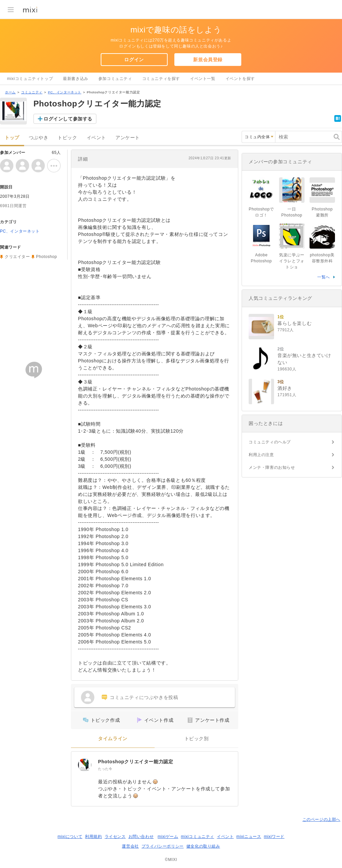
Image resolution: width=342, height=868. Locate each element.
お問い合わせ (141, 837)
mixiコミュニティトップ (30, 79)
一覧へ (324, 277)
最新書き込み (76, 79)
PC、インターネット (65, 92)
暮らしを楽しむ (294, 323)
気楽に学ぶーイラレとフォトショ (292, 261)
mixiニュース (249, 837)
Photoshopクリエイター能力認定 (136, 762)
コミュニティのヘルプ (270, 442)
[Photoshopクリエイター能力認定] (85, 765)
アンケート (128, 138)
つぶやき (38, 138)
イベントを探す (240, 79)
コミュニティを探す (161, 79)
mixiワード (274, 837)
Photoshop (47, 257)
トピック (67, 138)
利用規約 (93, 837)
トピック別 (197, 739)
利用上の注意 (261, 455)
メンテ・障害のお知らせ (272, 467)
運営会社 (130, 846)
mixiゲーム (168, 837)
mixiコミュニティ (198, 837)
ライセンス (115, 837)
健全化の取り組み (203, 846)
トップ (12, 138)
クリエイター (17, 257)
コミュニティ (32, 92)
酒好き (285, 388)
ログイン (134, 60)
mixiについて (70, 837)
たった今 (105, 769)
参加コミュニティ (115, 79)
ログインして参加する (68, 119)
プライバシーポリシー (163, 846)
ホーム (10, 92)
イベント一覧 (203, 79)
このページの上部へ (321, 819)
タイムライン (113, 739)
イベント (96, 138)
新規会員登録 (208, 60)
